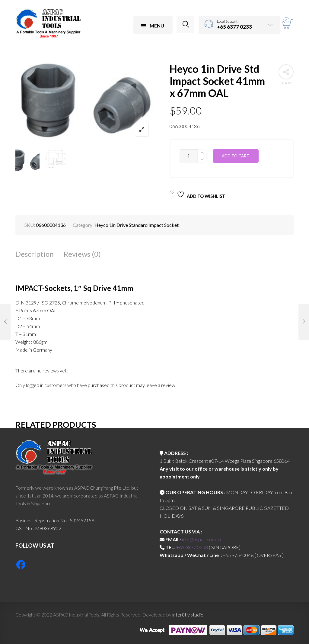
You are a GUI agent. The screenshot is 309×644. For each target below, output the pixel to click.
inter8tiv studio (188, 615)
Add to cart (236, 156)
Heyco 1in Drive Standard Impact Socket (137, 225)
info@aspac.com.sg (201, 539)
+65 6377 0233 (192, 547)
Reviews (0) (82, 254)
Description (35, 254)
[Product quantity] (189, 156)
